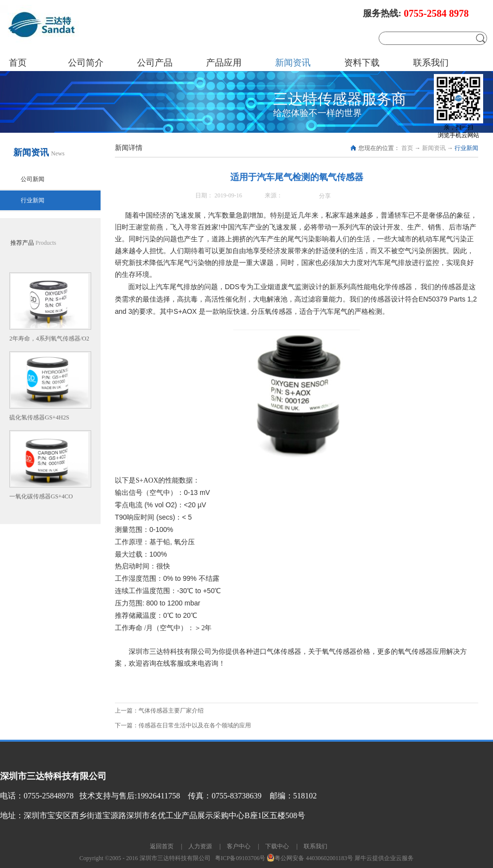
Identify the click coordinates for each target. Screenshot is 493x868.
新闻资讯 (434, 148)
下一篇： (183, 725)
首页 (18, 63)
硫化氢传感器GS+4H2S (39, 417)
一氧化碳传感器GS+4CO (41, 496)
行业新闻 (466, 148)
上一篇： (159, 711)
